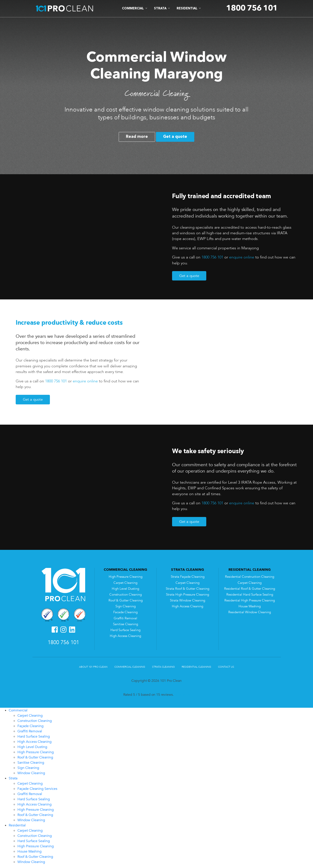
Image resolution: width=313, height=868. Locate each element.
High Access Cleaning (125, 636)
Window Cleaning (31, 773)
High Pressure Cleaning (126, 577)
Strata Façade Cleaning (188, 577)
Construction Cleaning (126, 595)
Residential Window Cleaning (250, 612)
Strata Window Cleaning (188, 600)
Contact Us (226, 667)
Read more (137, 137)
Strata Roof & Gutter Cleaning (188, 589)
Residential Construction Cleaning (250, 577)
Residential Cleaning (196, 667)
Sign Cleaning (126, 606)
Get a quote (175, 137)
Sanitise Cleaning (126, 624)
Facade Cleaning (125, 612)
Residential (17, 825)
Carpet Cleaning (125, 583)
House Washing (250, 606)
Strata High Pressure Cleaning (188, 595)
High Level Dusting (125, 589)
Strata (13, 778)
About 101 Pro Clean (93, 667)
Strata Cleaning (163, 667)
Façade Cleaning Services (37, 789)
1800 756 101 (212, 257)
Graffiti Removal (125, 618)
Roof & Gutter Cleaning (126, 600)
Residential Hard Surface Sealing (250, 595)
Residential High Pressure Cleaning (250, 600)
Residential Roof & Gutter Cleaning (250, 589)
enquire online (242, 257)
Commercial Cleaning (130, 667)
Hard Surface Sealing (125, 630)
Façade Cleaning (30, 726)
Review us (182, 695)
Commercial (18, 710)
